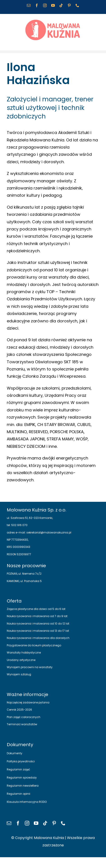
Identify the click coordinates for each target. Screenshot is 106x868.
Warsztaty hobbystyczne (24, 653)
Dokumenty (15, 753)
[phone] (63, 823)
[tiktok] (45, 823)
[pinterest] (54, 823)
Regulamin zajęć (18, 769)
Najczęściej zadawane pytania (28, 702)
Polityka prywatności (21, 761)
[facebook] (18, 823)
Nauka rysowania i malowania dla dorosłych (38, 638)
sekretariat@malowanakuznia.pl (48, 532)
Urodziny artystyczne (21, 660)
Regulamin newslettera (23, 786)
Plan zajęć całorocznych (24, 717)
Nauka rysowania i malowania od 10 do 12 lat (38, 624)
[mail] (9, 823)
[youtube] (36, 823)
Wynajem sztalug (19, 674)
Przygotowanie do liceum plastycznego (34, 645)
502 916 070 (19, 525)
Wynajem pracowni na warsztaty (30, 667)
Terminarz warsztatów (22, 724)
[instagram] (27, 823)
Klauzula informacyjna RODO (27, 802)
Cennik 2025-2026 (19, 710)
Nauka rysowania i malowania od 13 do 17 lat (38, 631)
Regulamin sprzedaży (22, 778)
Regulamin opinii (18, 794)
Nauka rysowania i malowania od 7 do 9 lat (37, 616)
